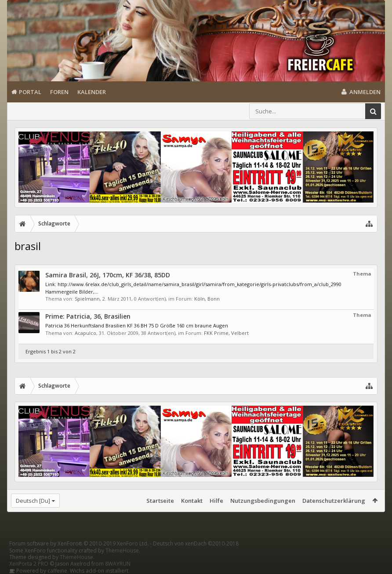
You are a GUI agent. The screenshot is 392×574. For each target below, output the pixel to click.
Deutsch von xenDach (196, 543)
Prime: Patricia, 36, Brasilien (88, 316)
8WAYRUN (118, 564)
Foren (59, 92)
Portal (30, 92)
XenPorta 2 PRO (29, 564)
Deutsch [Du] (33, 501)
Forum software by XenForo (79, 543)
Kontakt (192, 501)
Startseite (160, 501)
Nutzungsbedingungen (263, 501)
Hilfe (216, 501)
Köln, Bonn (207, 299)
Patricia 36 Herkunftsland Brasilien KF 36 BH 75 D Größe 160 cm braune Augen (137, 325)
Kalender (92, 92)
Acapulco (85, 333)
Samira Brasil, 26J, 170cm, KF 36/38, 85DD (108, 275)
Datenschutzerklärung (334, 501)
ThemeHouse (122, 550)
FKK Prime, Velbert (226, 333)
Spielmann (87, 299)
